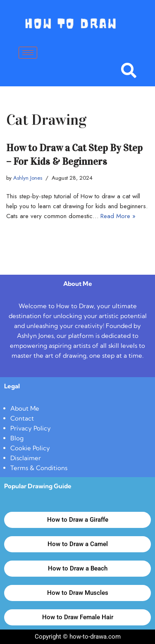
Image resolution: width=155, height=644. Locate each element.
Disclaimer (26, 458)
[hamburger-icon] (28, 53)
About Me (25, 408)
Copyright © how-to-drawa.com (78, 637)
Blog (17, 438)
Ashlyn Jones (28, 178)
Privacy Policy (31, 428)
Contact (22, 418)
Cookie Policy (30, 448)
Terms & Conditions (39, 468)
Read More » (118, 216)
